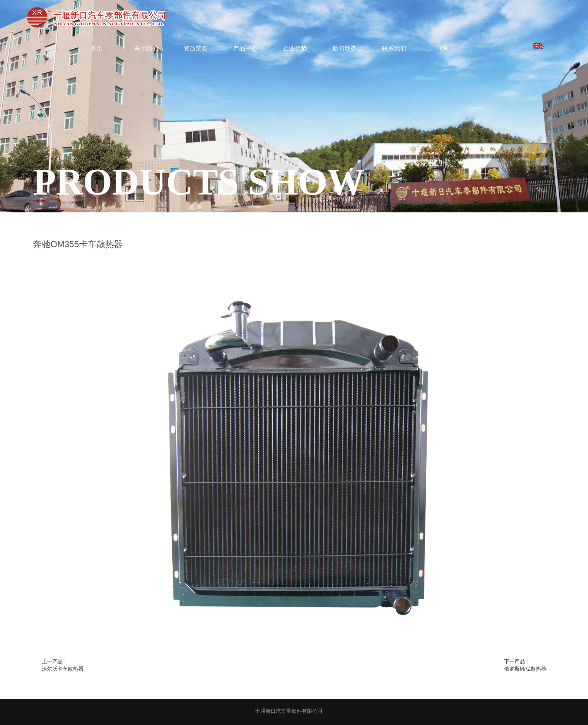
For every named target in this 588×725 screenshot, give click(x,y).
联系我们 (394, 48)
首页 (97, 48)
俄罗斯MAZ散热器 (525, 669)
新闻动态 (344, 48)
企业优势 (295, 48)
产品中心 (245, 48)
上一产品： (55, 661)
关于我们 (146, 48)
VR (443, 48)
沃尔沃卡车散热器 (63, 669)
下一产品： (517, 661)
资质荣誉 (196, 48)
